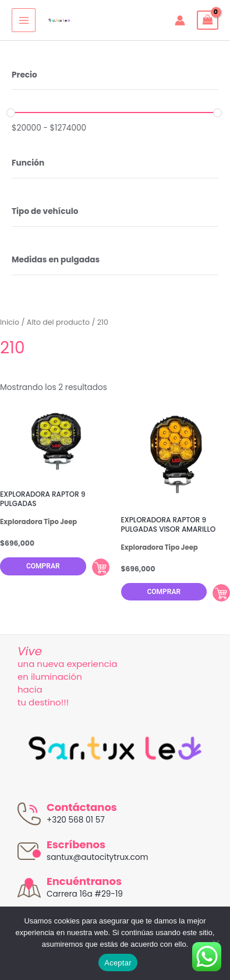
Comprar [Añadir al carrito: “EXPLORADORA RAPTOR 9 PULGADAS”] (101, 567)
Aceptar (118, 963)
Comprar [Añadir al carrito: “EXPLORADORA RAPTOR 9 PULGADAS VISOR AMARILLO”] (221, 593)
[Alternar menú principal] (24, 20)
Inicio (10, 322)
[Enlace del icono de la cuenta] (180, 20)
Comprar (43, 566)
